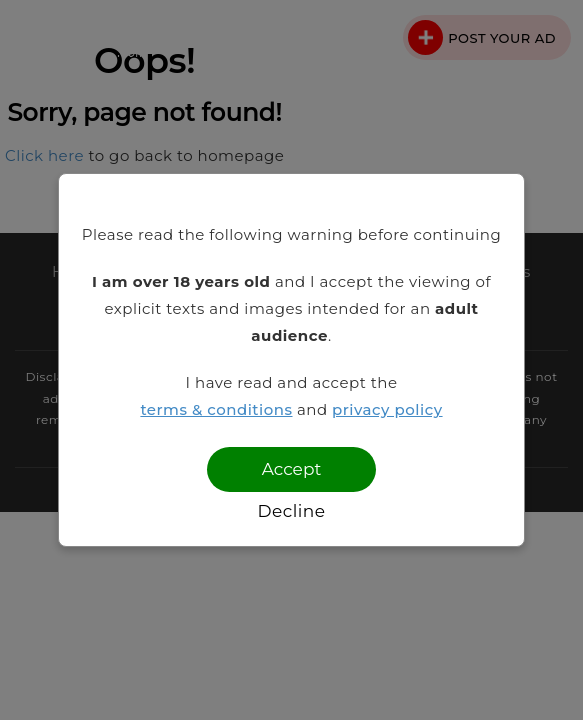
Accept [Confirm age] (292, 469)
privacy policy (387, 409)
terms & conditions (216, 409)
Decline (291, 511)
